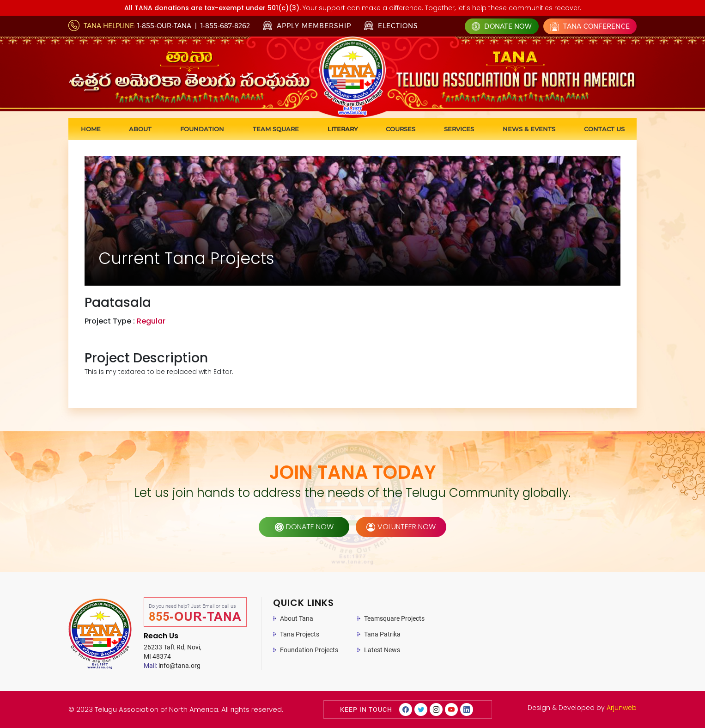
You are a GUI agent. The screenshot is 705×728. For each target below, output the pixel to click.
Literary (343, 129)
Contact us (604, 129)
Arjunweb (622, 708)
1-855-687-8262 (225, 26)
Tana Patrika (382, 634)
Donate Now (502, 26)
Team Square (276, 129)
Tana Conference (590, 26)
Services (459, 129)
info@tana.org (172, 666)
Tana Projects (300, 634)
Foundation (202, 129)
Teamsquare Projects (394, 618)
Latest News (382, 650)
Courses (401, 129)
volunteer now (401, 527)
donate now (304, 527)
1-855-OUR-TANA (164, 26)
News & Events (529, 129)
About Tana (297, 618)
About (140, 129)
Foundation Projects (309, 650)
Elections (391, 25)
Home (91, 129)
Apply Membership (307, 26)
